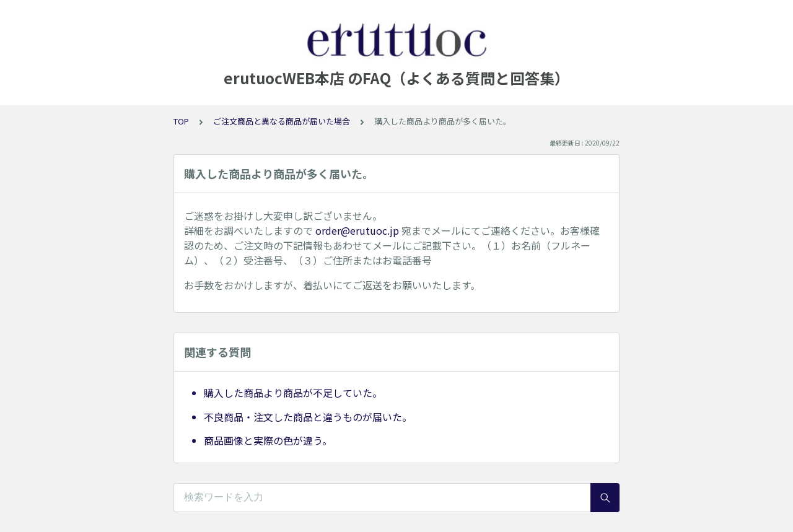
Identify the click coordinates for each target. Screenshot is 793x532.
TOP (181, 121)
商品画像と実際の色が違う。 (268, 440)
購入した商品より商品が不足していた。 (293, 393)
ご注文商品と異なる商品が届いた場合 (282, 121)
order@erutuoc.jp (357, 230)
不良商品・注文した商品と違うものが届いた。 (308, 417)
